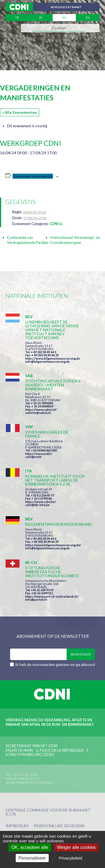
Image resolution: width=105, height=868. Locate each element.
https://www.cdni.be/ (40, 502)
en (88, 17)
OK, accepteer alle (30, 847)
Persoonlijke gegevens (59, 826)
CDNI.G (56, 224)
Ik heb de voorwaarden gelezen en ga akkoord (55, 664)
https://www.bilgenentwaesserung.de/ (53, 545)
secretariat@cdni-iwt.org (29, 782)
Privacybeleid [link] (70, 858)
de (41, 17)
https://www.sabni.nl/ (41, 410)
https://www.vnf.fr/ (39, 454)
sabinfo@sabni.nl (38, 413)
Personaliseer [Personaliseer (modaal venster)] (32, 858)
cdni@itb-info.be (37, 505)
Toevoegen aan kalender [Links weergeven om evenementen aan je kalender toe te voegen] (33, 176)
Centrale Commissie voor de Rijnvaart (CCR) (48, 812)
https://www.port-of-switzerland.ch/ (52, 596)
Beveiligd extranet (66, 7)
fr (17, 17)
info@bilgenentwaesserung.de (47, 362)
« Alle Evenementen (20, 112)
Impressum (17, 826)
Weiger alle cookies (76, 847)
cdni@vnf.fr (34, 457)
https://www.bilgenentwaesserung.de (53, 358)
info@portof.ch (36, 600)
